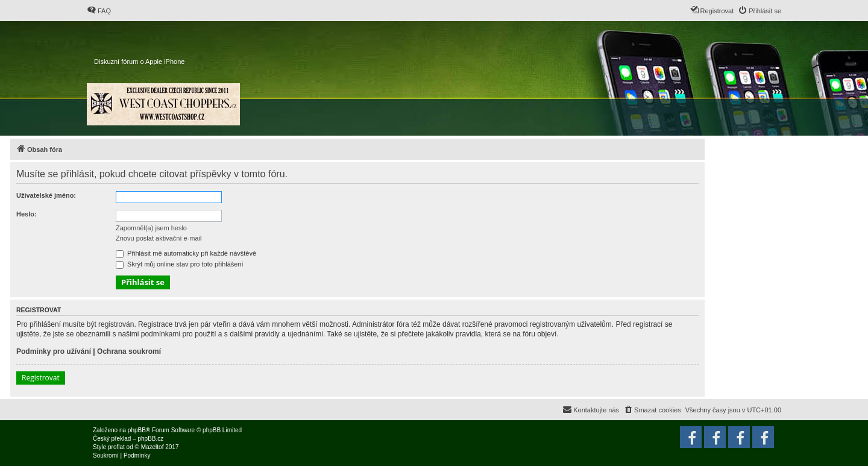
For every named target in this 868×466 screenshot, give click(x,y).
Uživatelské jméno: (46, 195)
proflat (116, 447)
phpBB (137, 430)
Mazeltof (153, 447)
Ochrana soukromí (129, 351)
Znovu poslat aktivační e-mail (159, 238)
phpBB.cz (150, 439)
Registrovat (41, 378)
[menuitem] (99, 11)
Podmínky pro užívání (54, 351)
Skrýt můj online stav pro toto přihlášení (180, 264)
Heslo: (27, 214)
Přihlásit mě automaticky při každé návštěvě (186, 253)
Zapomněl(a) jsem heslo (151, 228)
